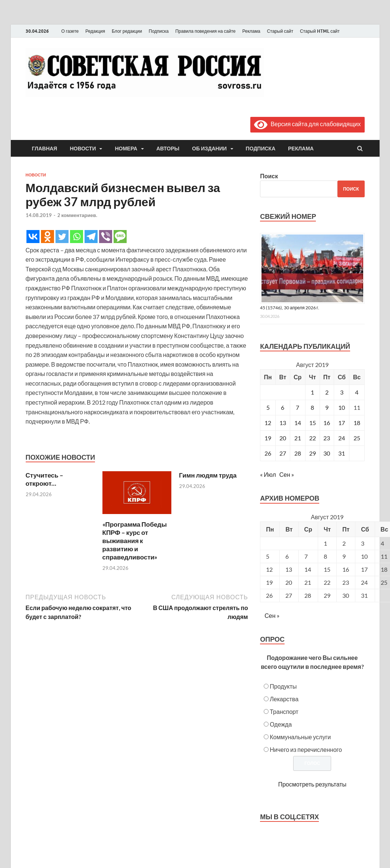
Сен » (287, 474)
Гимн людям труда (208, 475)
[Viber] (106, 237)
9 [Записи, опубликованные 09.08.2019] (327, 407)
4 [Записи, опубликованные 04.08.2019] (357, 392)
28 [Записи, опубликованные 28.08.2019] (298, 453)
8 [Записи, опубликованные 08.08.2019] (312, 407)
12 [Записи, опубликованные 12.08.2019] (268, 423)
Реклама (251, 31)
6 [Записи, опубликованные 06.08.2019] (283, 407)
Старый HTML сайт (320, 31)
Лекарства (284, 699)
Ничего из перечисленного (306, 749)
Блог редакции (127, 31)
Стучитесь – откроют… (45, 479)
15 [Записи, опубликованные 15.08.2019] (313, 423)
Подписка (158, 31)
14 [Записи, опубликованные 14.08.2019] (298, 423)
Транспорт (284, 711)
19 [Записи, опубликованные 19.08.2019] (268, 438)
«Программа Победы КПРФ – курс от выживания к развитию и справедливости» (135, 541)
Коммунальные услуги (300, 737)
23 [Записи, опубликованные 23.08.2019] (327, 438)
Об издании (210, 149)
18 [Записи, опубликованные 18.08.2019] (357, 423)
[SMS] (120, 237)
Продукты (283, 686)
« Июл (268, 474)
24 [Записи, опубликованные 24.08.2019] (342, 438)
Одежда (281, 724)
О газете (70, 31)
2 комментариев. (77, 215)
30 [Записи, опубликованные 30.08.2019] (327, 453)
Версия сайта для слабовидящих (307, 124)
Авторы (168, 149)
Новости (83, 149)
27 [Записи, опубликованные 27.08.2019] (283, 453)
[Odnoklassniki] (47, 237)
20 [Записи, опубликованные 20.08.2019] (283, 438)
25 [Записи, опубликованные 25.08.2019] (357, 438)
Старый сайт (280, 31)
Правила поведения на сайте (206, 31)
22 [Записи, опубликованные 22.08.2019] (313, 438)
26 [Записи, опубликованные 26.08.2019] (268, 453)
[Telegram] (91, 237)
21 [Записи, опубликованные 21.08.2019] (298, 438)
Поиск (269, 176)
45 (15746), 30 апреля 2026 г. (290, 308)
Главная (45, 149)
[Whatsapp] (77, 237)
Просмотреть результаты (312, 784)
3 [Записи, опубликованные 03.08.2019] (342, 392)
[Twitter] (62, 237)
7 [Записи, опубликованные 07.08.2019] (297, 407)
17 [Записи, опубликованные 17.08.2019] (342, 423)
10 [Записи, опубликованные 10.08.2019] (342, 407)
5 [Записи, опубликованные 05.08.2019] (268, 407)
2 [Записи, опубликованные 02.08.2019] (327, 392)
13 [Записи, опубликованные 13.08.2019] (283, 423)
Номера (126, 149)
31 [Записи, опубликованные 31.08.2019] (342, 453)
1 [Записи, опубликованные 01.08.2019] (312, 392)
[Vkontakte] (33, 237)
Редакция (95, 31)
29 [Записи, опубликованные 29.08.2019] (313, 453)
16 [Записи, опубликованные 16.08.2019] (327, 423)
